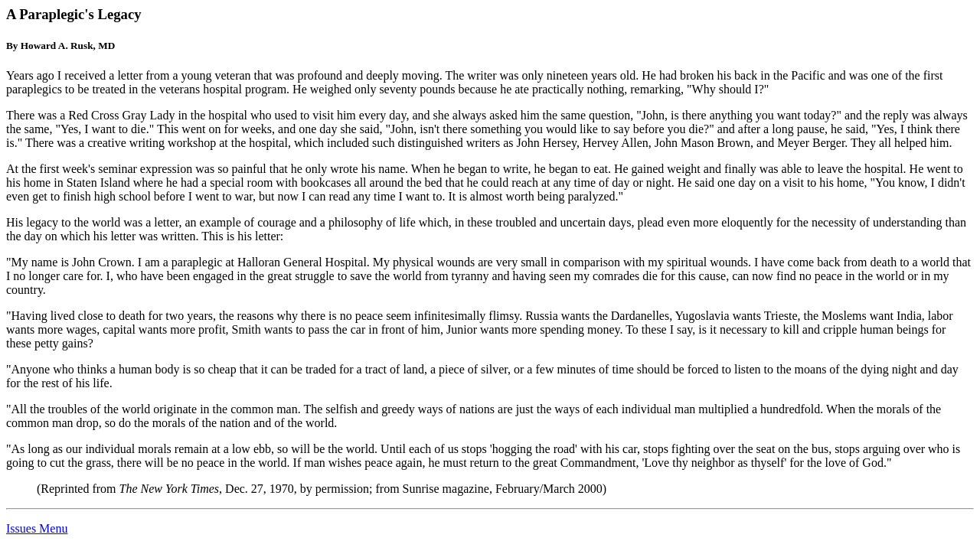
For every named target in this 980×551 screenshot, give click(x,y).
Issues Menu (37, 528)
